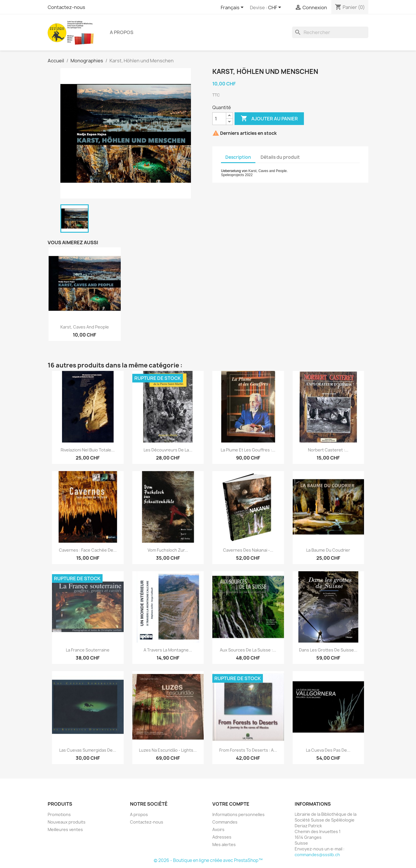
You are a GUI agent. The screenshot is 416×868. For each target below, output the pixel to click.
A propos (122, 32)
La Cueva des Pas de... (328, 750)
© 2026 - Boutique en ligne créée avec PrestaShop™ (208, 860)
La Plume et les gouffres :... (248, 450)
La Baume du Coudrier (328, 550)
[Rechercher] (330, 32)
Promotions (59, 814)
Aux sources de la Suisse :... (248, 650)
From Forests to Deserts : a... (248, 750)
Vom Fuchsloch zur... (168, 550)
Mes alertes (224, 844)
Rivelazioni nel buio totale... (88, 450)
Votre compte (231, 804)
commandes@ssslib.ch (317, 855)
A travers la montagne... (168, 650)
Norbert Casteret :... (328, 450)
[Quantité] (219, 119)
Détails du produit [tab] (280, 157)
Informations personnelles (238, 814)
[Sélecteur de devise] (276, 8)
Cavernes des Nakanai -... (248, 550)
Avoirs (218, 829)
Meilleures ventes (65, 829)
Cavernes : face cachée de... (88, 550)
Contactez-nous (66, 7)
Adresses (222, 837)
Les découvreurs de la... (168, 450)
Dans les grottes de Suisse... (328, 650)
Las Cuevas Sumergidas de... (88, 750)
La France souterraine (88, 650)
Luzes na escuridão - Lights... (168, 750)
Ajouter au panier (269, 119)
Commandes (225, 822)
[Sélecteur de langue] (233, 8)
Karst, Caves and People (85, 327)
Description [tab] (238, 157)
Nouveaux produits (67, 822)
